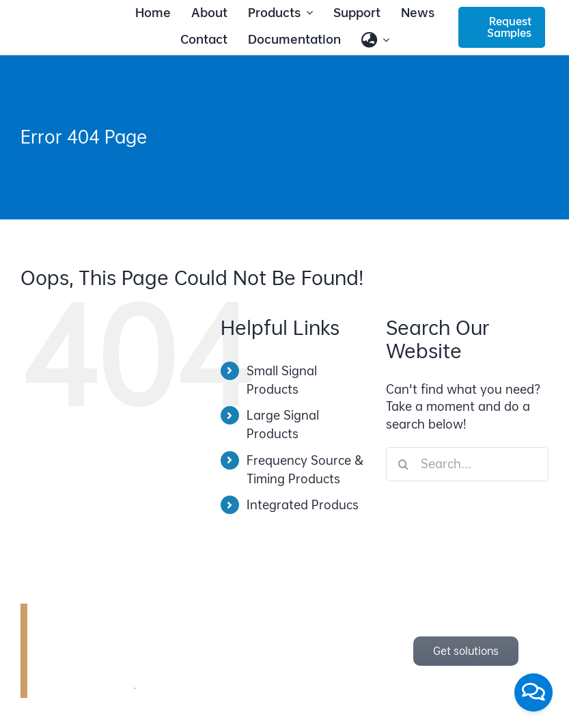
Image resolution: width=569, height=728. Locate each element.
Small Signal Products (282, 380)
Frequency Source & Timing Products (305, 470)
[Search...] (467, 464)
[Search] (403, 464)
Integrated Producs (303, 505)
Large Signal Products (283, 424)
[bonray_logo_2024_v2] (68, 25)
